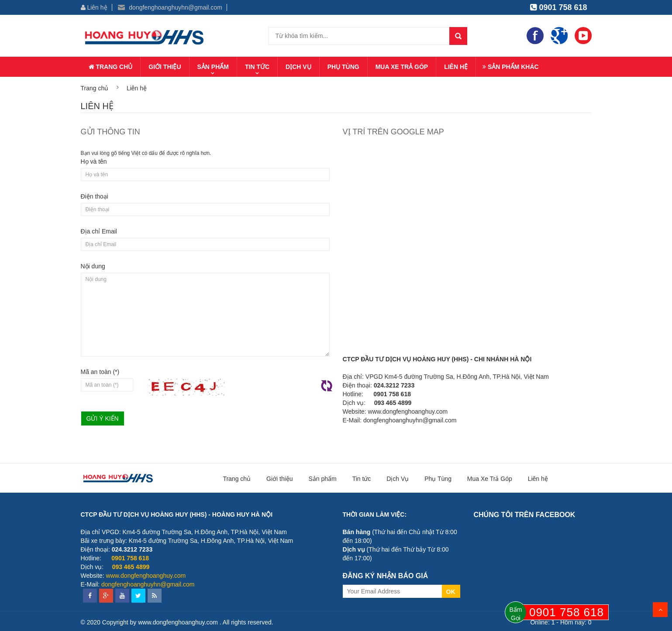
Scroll (660, 610)
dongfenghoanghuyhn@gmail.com (170, 7)
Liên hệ (94, 7)
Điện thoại (95, 196)
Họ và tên (94, 161)
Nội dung (93, 266)
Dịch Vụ (298, 67)
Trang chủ (111, 67)
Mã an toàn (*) (100, 372)
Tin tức (257, 67)
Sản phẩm (213, 67)
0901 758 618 (558, 7)
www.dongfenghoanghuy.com (408, 412)
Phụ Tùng (343, 67)
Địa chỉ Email (99, 231)
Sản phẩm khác (511, 67)
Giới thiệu (165, 67)
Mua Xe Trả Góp (402, 67)
